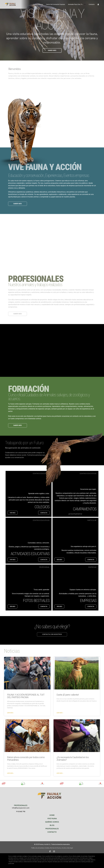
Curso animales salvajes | (35, 856)
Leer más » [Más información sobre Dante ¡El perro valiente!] (60, 713)
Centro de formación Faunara (56, 4)
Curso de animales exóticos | (32, 858)
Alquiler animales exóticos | (16, 862)
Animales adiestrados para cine (72, 862)
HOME (52, 815)
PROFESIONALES (52, 829)
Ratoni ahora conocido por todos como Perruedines (26, 759)
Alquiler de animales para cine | (51, 860)
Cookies (47, 848)
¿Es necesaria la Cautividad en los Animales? (73, 759)
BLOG (52, 825)
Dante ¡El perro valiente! (68, 695)
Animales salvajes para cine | (35, 860)
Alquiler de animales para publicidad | (51, 858)
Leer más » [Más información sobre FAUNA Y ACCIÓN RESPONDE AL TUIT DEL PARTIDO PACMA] (10, 713)
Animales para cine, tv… (77, 4)
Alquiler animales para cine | (56, 862)
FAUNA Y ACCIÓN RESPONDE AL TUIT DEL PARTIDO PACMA (26, 696)
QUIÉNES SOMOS (52, 822)
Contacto (92, 4)
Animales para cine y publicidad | (18, 860)
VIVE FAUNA (52, 819)
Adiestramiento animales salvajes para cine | (36, 862)
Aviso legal (70, 848)
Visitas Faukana (38, 4)
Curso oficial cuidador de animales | (79, 856)
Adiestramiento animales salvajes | (69, 860)
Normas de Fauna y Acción (58, 848)
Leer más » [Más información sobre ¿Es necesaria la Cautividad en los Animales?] (60, 773)
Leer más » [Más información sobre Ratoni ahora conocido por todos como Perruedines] (10, 773)
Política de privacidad (37, 848)
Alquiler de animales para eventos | (70, 858)
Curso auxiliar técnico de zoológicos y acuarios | (56, 856)
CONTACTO (52, 832)
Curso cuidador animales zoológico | (18, 856)
